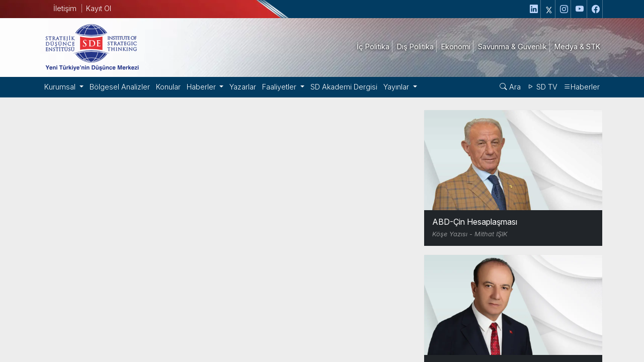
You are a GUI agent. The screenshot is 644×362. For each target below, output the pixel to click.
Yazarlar (238, 86)
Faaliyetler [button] (275, 86)
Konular (165, 86)
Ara (512, 86)
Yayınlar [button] (389, 86)
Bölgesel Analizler (117, 86)
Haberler (582, 86)
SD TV (544, 86)
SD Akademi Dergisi (337, 86)
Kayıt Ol (98, 8)
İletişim (64, 8)
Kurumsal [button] (61, 86)
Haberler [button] (198, 86)
